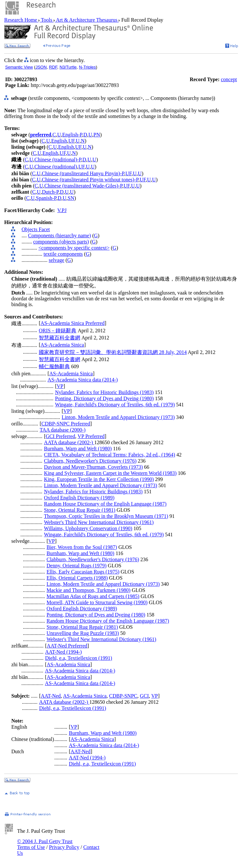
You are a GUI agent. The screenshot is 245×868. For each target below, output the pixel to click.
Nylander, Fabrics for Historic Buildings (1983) (104, 392)
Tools (47, 20)
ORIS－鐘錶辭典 (58, 331)
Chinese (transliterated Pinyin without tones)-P (90, 180)
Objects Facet (36, 229)
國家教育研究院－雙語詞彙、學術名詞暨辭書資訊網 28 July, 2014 (113, 352)
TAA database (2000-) (63, 430)
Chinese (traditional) (56, 167)
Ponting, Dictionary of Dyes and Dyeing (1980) (104, 398)
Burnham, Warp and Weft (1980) (78, 449)
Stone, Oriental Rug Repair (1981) (80, 510)
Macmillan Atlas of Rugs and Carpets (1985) (93, 596)
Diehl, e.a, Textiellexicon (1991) (79, 658)
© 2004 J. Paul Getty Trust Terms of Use (45, 844)
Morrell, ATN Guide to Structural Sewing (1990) (97, 602)
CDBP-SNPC (123, 696)
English (59, 141)
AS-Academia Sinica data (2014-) (83, 380)
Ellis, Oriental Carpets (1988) (77, 578)
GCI (144, 696)
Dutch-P (50, 192)
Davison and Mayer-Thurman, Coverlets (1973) (93, 467)
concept (229, 79)
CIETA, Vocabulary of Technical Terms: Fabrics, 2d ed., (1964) (110, 455)
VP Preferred (91, 436)
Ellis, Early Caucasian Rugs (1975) (83, 572)
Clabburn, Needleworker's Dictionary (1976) (90, 461)
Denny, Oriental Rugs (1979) (77, 566)
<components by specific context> (74, 248)
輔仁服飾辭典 (54, 366)
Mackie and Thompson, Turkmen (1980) (89, 590)
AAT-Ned (51, 696)
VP (60, 386)
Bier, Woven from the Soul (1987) (82, 547)
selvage (57, 260)
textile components (63, 254)
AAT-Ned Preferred (67, 646)
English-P (72, 135)
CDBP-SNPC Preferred (66, 424)
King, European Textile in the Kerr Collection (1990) (99, 479)
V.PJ (62, 210)
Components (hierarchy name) (60, 236)
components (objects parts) (61, 242)
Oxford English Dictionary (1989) (79, 498)
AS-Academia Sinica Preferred (72, 323)
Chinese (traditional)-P (58, 160)
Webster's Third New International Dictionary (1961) (99, 522)
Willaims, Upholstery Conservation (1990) (88, 528)
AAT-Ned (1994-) (64, 652)
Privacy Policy (64, 847)
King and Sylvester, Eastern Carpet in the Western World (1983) (110, 473)
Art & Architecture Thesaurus (87, 20)
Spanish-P (46, 198)
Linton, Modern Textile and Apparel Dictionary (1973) (118, 417)
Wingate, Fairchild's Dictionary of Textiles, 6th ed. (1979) (115, 405)
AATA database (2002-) (69, 442)
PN (97, 135)
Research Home (21, 20)
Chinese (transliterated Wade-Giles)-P (83, 186)
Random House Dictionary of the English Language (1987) (105, 504)
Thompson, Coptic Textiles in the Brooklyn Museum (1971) (106, 516)
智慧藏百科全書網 (59, 338)
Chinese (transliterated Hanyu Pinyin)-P (83, 173)
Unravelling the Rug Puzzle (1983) (83, 633)
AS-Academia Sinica (62, 345)
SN (71, 198)
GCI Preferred (60, 436)
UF (71, 141)
